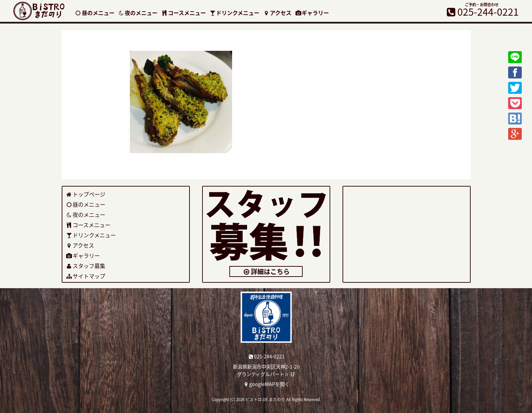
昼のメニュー (95, 13)
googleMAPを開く (266, 384)
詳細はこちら (266, 271)
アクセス (277, 13)
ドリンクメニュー (234, 13)
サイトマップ (86, 276)
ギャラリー (312, 13)
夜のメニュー (138, 13)
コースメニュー (183, 13)
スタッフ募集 (86, 266)
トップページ (86, 194)
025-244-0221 (266, 356)
